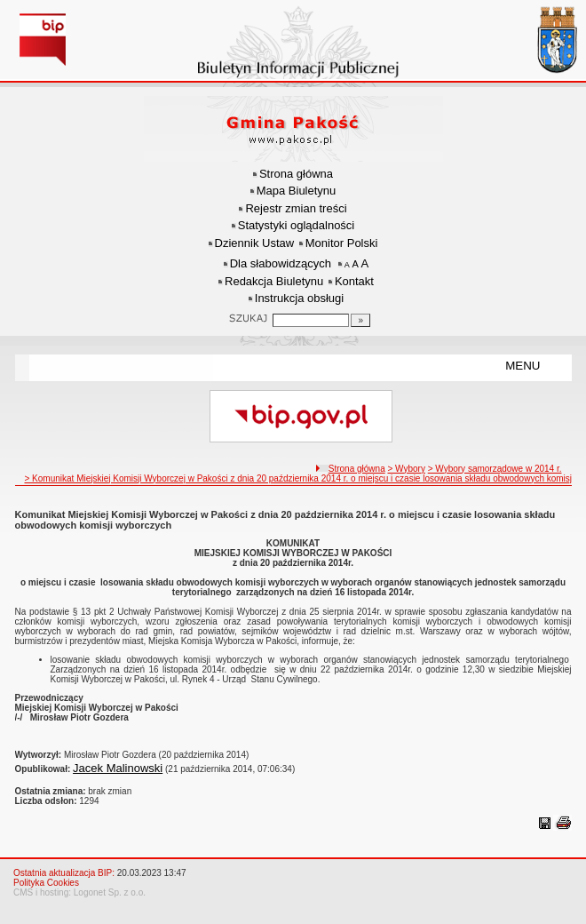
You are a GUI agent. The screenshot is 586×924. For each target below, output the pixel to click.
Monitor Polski (342, 243)
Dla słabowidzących (281, 263)
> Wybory (406, 469)
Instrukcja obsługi (299, 298)
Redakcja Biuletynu (274, 281)
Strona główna (296, 174)
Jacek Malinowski (118, 768)
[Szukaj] (360, 320)
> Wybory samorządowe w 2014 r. (495, 469)
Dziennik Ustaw (255, 243)
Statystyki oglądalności (297, 225)
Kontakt (354, 281)
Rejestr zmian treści (296, 208)
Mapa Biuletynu (297, 191)
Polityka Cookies (46, 883)
